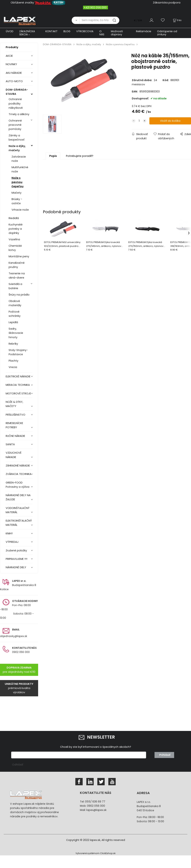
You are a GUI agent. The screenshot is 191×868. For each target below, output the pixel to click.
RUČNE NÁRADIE (15, 436)
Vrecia (13, 367)
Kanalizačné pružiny (17, 265)
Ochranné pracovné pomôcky (15, 125)
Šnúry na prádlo (19, 295)
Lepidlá (13, 322)
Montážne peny (19, 256)
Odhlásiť (18, 765)
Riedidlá (14, 218)
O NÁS (102, 33)
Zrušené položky (16, 550)
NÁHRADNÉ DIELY (16, 567)
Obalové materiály (15, 303)
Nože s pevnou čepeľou (18, 182)
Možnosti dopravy (117, 33)
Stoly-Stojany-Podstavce (18, 352)
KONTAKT (52, 31)
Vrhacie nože (20, 210)
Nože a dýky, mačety (17, 148)
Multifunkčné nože (20, 169)
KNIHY (9, 533)
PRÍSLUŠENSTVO (15, 415)
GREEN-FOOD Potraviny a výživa (18, 485)
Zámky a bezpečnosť (16, 138)
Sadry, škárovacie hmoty (16, 333)
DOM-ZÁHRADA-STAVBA (17, 92)
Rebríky (13, 344)
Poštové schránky (15, 314)
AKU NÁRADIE (14, 73)
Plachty (13, 361)
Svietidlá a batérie (15, 286)
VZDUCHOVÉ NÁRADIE (14, 455)
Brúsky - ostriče (17, 201)
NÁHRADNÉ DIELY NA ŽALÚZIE (18, 497)
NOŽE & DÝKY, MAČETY (14, 404)
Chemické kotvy (15, 248)
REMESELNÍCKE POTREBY (14, 425)
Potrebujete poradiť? (80, 156)
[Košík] (177, 20)
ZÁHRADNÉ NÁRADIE (18, 466)
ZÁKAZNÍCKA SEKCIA (27, 33)
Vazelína (14, 239)
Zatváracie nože (19, 159)
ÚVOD (10, 31)
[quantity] (139, 121)
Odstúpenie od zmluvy (167, 33)
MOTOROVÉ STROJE (18, 393)
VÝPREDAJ (12, 542)
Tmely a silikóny (19, 114)
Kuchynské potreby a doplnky (16, 229)
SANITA (10, 444)
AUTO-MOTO (14, 81)
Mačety (16, 193)
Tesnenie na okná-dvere (17, 276)
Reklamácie (144, 31)
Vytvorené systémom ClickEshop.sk (95, 853)
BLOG (67, 31)
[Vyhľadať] (76, 20)
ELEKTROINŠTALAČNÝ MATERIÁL (19, 523)
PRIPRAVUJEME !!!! (16, 559)
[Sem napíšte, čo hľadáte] (99, 20)
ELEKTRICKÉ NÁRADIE (18, 376)
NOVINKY (11, 64)
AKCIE (9, 56)
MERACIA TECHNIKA (18, 385)
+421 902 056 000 (95, 8)
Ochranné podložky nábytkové (16, 103)
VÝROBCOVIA (85, 31)
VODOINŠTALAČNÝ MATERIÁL (18, 510)
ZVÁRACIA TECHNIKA (19, 474)
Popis (53, 156)
